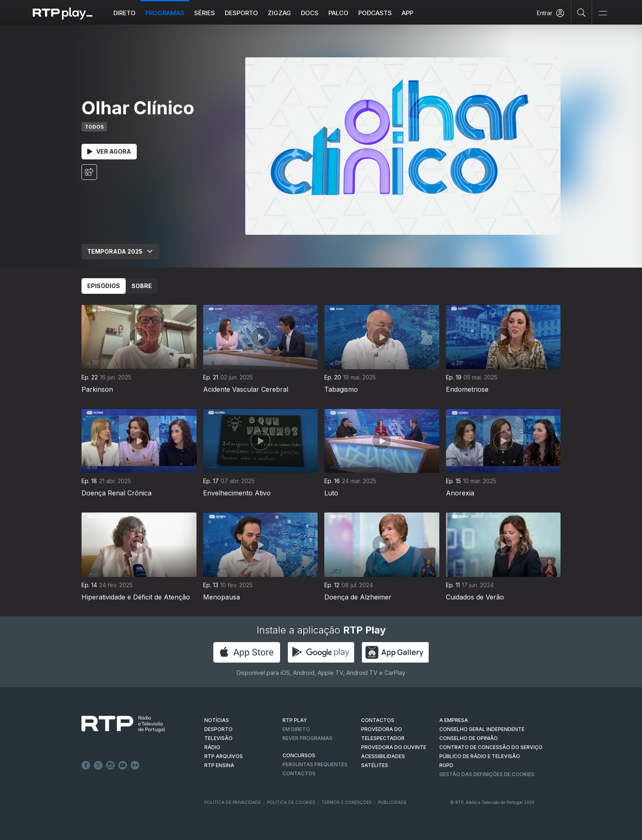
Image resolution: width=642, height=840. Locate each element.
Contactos (299, 773)
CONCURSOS (299, 755)
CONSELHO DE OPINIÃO (469, 738)
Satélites (375, 765)
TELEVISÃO (218, 738)
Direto (124, 13)
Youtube (123, 765)
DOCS (310, 13)
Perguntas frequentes (315, 764)
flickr (135, 765)
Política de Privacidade (233, 802)
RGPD (446, 765)
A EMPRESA (454, 720)
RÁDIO (212, 747)
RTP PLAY (295, 720)
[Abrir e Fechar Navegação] (603, 13)
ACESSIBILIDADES (383, 756)
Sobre (142, 286)
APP (407, 13)
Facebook (86, 765)
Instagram (111, 765)
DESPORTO (218, 729)
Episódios (104, 286)
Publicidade (392, 802)
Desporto (241, 13)
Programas (165, 13)
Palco (338, 13)
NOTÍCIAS (217, 720)
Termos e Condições (347, 802)
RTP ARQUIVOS (224, 756)
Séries (205, 13)
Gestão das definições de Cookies (487, 774)
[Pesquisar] (582, 12)
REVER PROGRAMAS (307, 738)
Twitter (98, 765)
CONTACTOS (378, 720)
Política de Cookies (291, 802)
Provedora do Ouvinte (394, 747)
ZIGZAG (279, 13)
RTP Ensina (219, 765)
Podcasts (375, 13)
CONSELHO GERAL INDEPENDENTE (482, 729)
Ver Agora (109, 151)
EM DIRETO (296, 729)
